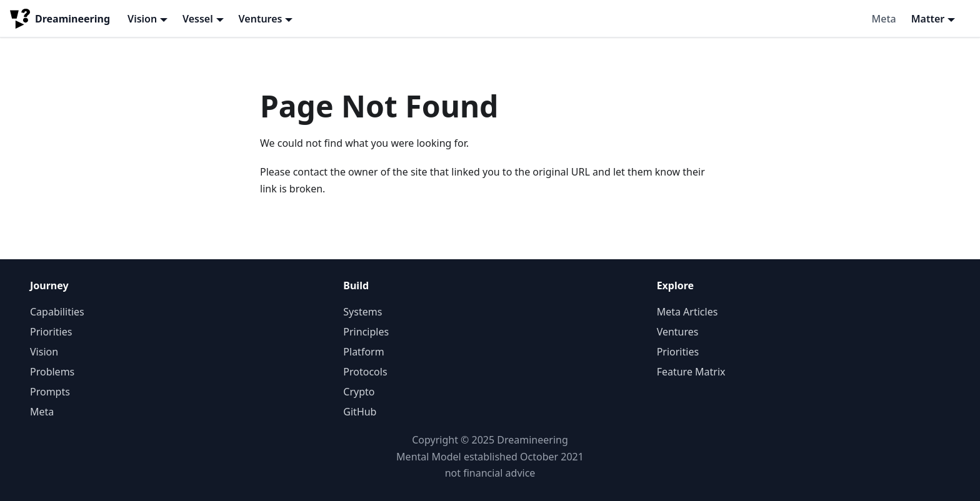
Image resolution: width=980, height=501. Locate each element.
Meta (884, 19)
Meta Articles (687, 312)
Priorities (51, 332)
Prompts (50, 392)
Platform (363, 352)
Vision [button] (142, 19)
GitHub (360, 412)
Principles (366, 332)
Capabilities (57, 312)
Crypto (359, 392)
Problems (52, 372)
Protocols (365, 372)
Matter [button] (928, 19)
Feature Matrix (691, 372)
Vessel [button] (198, 19)
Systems (362, 312)
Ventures (678, 332)
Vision (44, 352)
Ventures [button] (261, 19)
